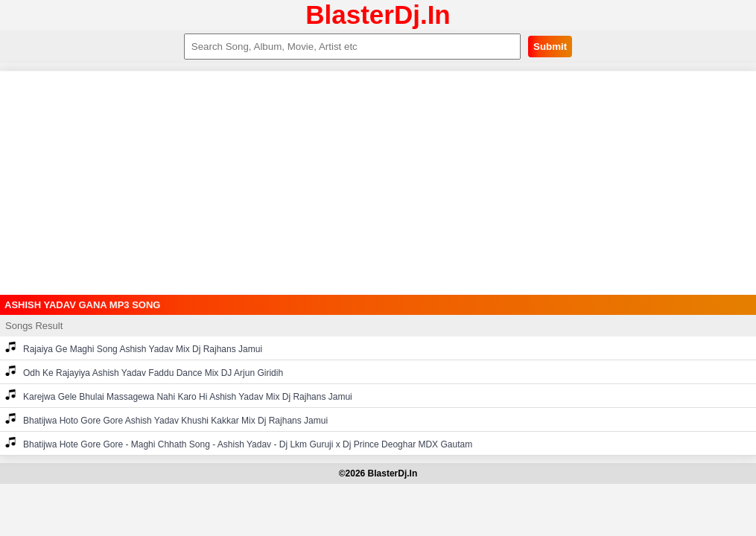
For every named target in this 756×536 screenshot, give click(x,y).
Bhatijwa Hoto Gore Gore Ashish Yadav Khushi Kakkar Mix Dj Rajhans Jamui (166, 419)
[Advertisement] (378, 183)
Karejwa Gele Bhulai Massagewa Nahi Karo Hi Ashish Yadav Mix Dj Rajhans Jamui (179, 396)
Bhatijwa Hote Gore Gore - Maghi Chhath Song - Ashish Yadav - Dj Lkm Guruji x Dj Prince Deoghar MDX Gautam (239, 443)
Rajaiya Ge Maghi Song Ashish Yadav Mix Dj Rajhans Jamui (134, 348)
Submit (550, 47)
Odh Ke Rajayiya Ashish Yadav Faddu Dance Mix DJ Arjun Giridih (144, 372)
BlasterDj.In (378, 15)
